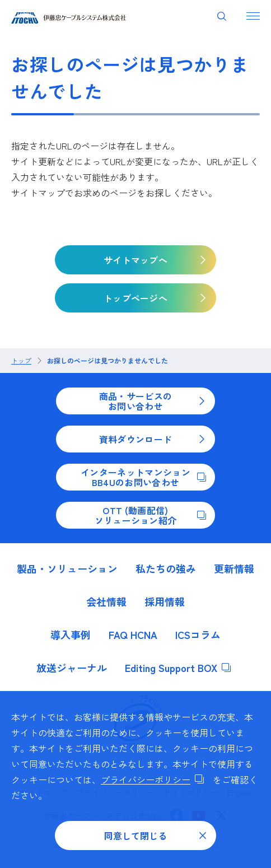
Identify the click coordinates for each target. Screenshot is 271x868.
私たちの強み (166, 568)
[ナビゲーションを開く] (253, 16)
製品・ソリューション (67, 568)
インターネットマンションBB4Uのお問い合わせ (143, 477)
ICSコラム (198, 634)
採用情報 (165, 601)
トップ (21, 361)
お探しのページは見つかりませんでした (108, 361)
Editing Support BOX (178, 668)
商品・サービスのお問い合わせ (153, 401)
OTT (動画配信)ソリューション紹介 (150, 515)
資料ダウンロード (153, 439)
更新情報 (234, 568)
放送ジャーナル (72, 668)
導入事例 (71, 634)
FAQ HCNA (133, 634)
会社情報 (106, 601)
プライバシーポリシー (152, 780)
